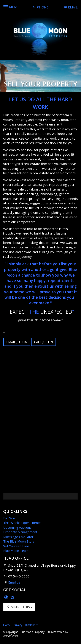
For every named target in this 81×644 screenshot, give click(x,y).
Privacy (18, 625)
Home (7, 625)
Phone (40, 7)
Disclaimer (32, 625)
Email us (14, 582)
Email (71, 7)
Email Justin (17, 342)
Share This (19, 607)
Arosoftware (11, 636)
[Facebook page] (7, 598)
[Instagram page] (13, 598)
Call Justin (44, 342)
